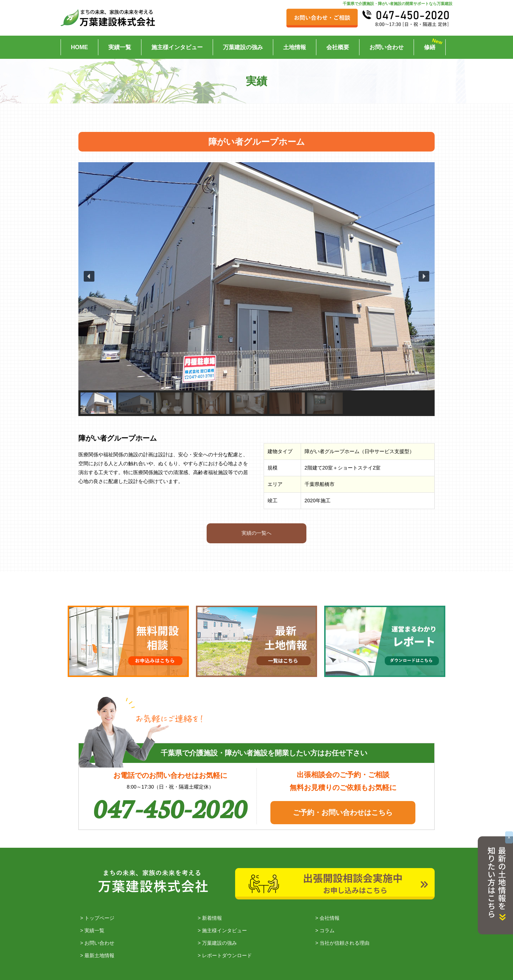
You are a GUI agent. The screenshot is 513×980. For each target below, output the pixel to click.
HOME (79, 47)
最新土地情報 (99, 955)
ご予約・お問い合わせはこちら (343, 812)
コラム (327, 930)
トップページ (99, 918)
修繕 (430, 47)
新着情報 (212, 918)
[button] (89, 276)
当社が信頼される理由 (344, 943)
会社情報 (330, 918)
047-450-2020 (170, 807)
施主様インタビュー (177, 47)
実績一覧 (120, 47)
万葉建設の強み (243, 47)
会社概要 (338, 47)
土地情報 (295, 47)
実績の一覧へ (256, 533)
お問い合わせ (387, 47)
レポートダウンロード (227, 955)
